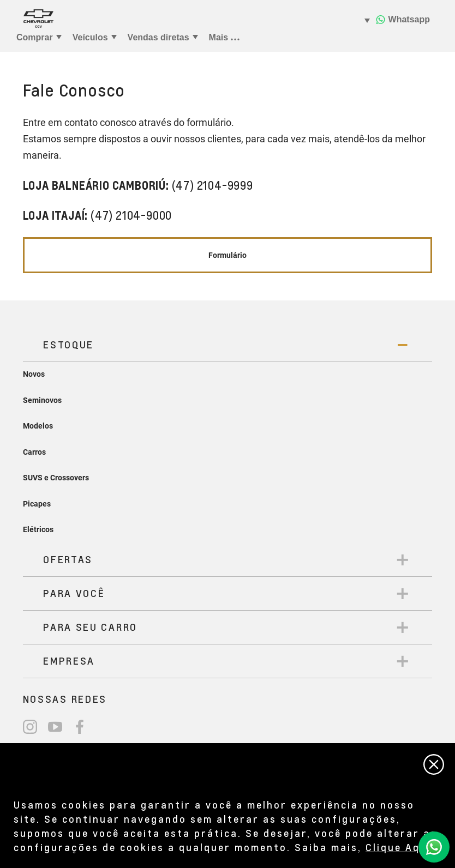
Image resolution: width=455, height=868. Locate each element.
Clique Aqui (398, 847)
